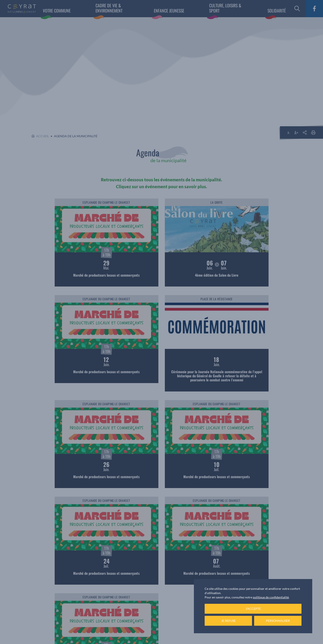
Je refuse (228, 621)
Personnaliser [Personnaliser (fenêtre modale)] (278, 621)
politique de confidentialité (271, 597)
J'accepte (253, 609)
